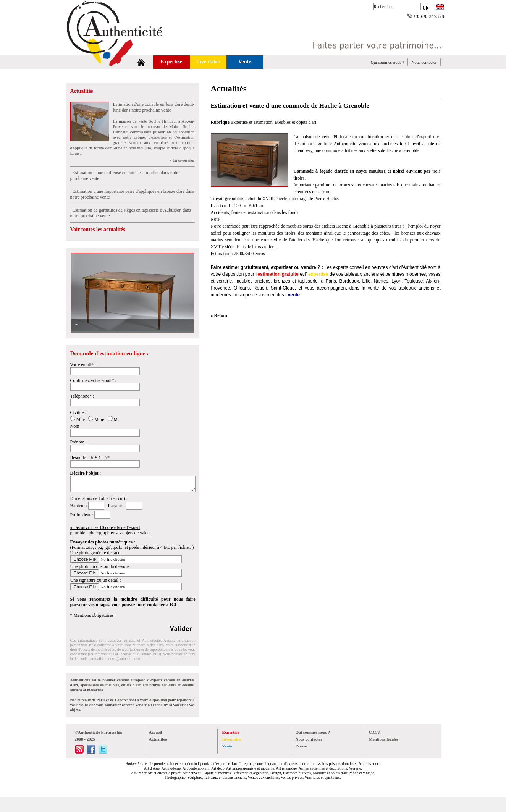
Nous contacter (424, 62)
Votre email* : (83, 365)
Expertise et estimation (252, 122)
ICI (173, 605)
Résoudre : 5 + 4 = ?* (90, 458)
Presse (301, 746)
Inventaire (208, 62)
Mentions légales (384, 739)
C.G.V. (375, 732)
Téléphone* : (82, 396)
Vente (245, 62)
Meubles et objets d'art (296, 122)
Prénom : (79, 442)
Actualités (82, 91)
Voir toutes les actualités (98, 229)
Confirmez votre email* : (93, 380)
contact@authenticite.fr (122, 659)
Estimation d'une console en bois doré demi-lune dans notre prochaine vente (154, 107)
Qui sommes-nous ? (387, 62)
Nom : (76, 426)
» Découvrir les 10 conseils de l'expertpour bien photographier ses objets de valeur (111, 530)
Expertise (171, 62)
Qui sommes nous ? (313, 732)
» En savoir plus (182, 160)
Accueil (156, 732)
